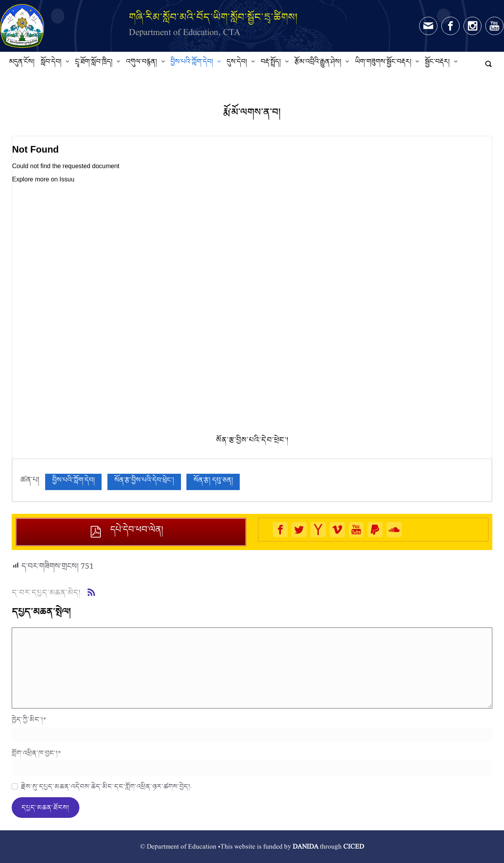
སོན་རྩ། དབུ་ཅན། (213, 482)
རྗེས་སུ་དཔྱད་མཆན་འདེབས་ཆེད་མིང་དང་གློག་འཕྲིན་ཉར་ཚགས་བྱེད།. (106, 786)
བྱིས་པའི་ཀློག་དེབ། (73, 482)
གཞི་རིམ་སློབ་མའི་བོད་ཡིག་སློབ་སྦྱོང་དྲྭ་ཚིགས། (213, 17)
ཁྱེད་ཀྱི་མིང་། (29, 719)
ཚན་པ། (30, 482)
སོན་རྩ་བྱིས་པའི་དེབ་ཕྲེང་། (144, 482)
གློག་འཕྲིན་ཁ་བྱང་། (36, 753)
